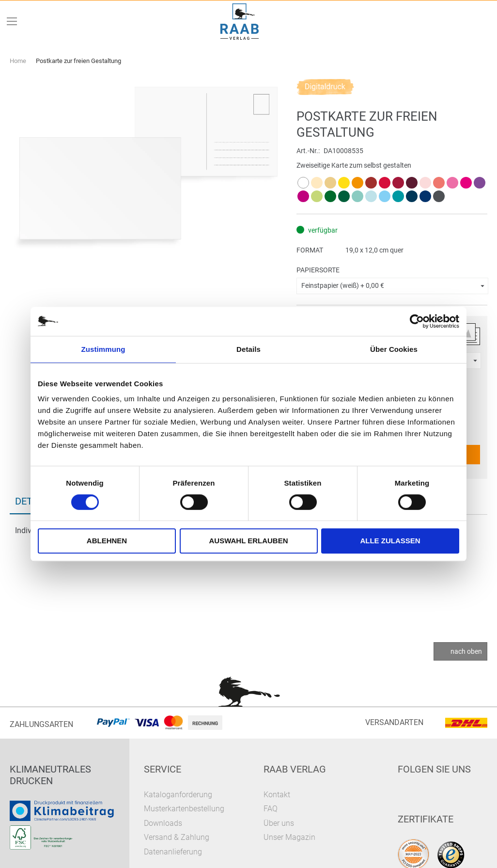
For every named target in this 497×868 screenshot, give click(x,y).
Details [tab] (248, 349)
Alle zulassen (390, 541)
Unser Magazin (289, 837)
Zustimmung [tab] (103, 349)
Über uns (279, 823)
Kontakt (277, 795)
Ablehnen (107, 541)
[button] (392, 286)
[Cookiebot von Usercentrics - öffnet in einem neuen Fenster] (417, 321)
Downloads (163, 823)
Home (18, 61)
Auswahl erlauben (248, 541)
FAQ (271, 809)
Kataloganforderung (178, 795)
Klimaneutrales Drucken (50, 775)
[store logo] (240, 22)
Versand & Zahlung (177, 837)
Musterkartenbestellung (184, 809)
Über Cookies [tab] (394, 349)
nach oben (466, 651)
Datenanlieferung (173, 852)
